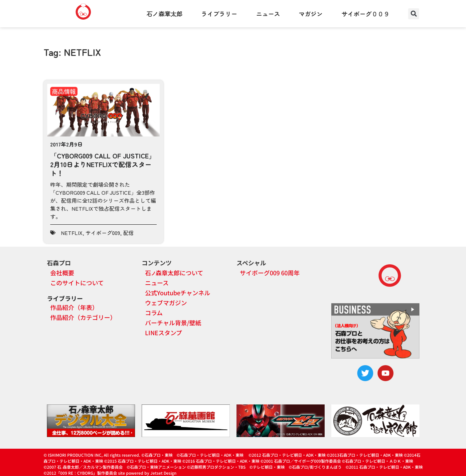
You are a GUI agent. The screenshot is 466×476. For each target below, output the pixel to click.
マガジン (311, 14)
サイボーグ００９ (366, 14)
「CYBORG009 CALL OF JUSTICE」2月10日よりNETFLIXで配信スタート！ (103, 164)
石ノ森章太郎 (165, 14)
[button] (414, 14)
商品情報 (64, 91)
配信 (128, 233)
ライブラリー (219, 14)
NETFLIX (72, 233)
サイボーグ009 (103, 233)
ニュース (268, 14)
